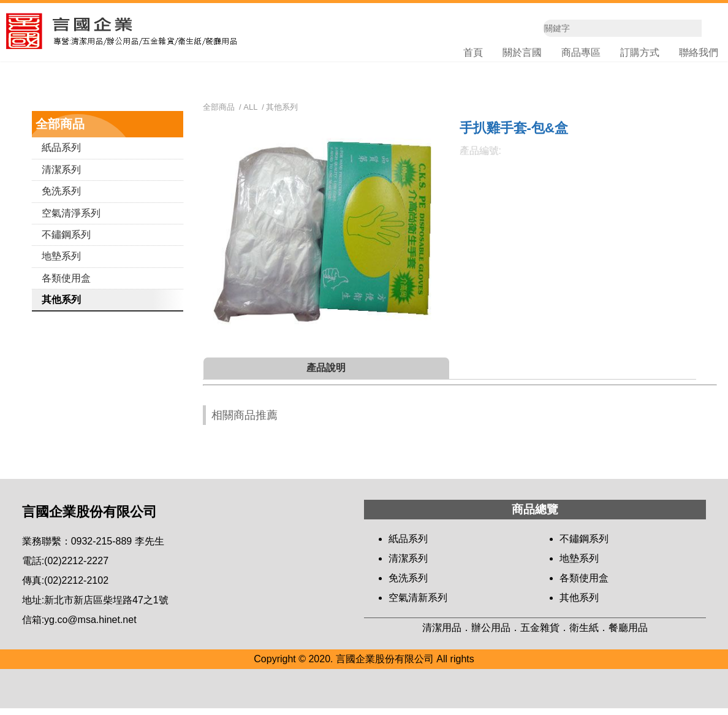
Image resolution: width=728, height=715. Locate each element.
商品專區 (581, 54)
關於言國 (522, 54)
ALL (250, 114)
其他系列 (61, 306)
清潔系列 (61, 176)
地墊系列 (61, 263)
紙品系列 (61, 155)
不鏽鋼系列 (66, 241)
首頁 (473, 54)
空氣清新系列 (418, 605)
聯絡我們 (699, 54)
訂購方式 (640, 54)
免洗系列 (61, 198)
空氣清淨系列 (71, 220)
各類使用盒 (66, 285)
